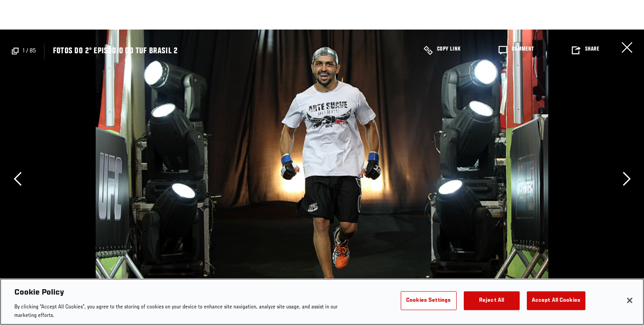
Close (627, 47)
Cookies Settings (428, 301)
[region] (322, 302)
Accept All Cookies (556, 301)
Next (627, 179)
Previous (17, 179)
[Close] (630, 300)
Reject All (491, 301)
